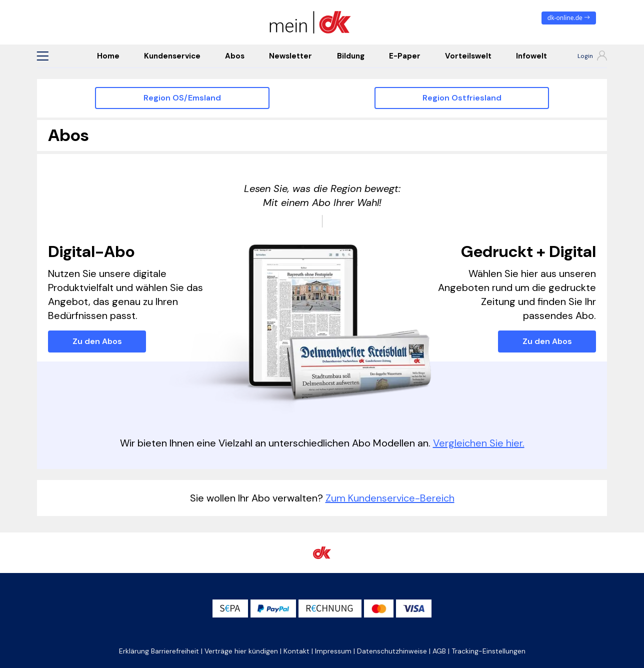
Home (108, 56)
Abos (235, 56)
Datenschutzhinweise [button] (392, 651)
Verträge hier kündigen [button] (241, 651)
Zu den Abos (97, 341)
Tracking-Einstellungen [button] (488, 651)
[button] (42, 56)
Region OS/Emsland (182, 98)
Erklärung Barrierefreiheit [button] (159, 651)
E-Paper (405, 56)
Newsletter (290, 56)
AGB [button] (439, 651)
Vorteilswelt (468, 56)
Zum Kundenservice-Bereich (390, 498)
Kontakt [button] (296, 651)
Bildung (351, 56)
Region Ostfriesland (462, 98)
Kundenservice (172, 56)
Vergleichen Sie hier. (479, 443)
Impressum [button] (333, 651)
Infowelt (531, 56)
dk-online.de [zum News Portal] (569, 18)
